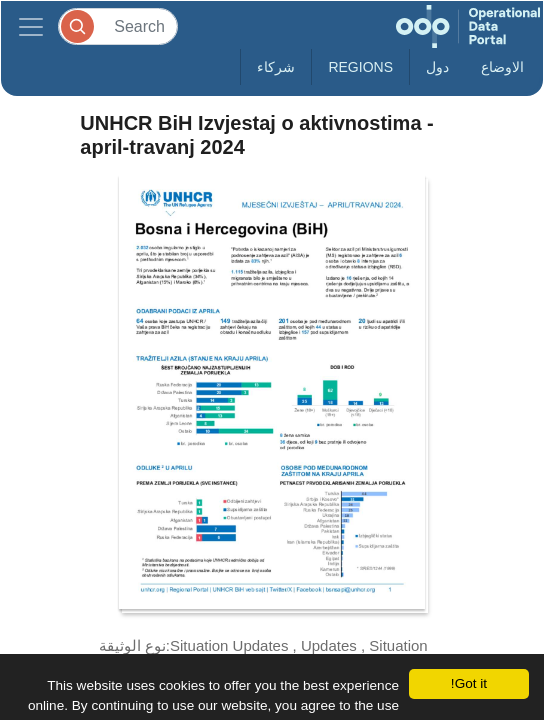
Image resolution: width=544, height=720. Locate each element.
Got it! (469, 683)
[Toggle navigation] (31, 26)
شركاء (276, 67)
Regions (360, 67)
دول (437, 67)
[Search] (118, 26)
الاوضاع (502, 67)
